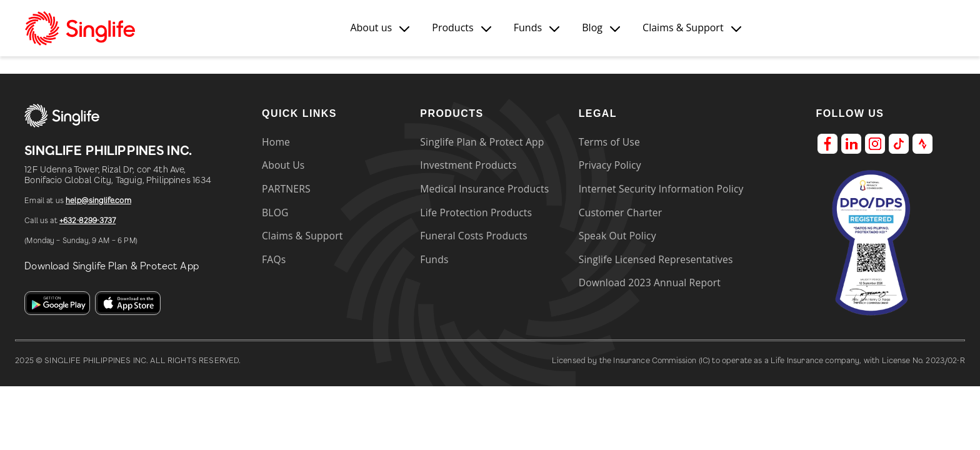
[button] (380, 28)
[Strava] (922, 143)
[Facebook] (827, 143)
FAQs (274, 259)
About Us (283, 165)
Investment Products (468, 165)
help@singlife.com (98, 201)
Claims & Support (302, 236)
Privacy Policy (610, 165)
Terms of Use (609, 142)
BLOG (275, 212)
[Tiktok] (899, 143)
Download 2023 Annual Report (650, 282)
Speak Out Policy (617, 236)
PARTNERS (286, 189)
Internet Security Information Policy (661, 189)
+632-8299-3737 (87, 221)
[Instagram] (875, 143)
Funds (434, 259)
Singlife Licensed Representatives (656, 259)
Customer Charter (621, 212)
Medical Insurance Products (484, 189)
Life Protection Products (476, 212)
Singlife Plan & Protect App (482, 142)
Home (276, 142)
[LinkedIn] (851, 143)
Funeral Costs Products (474, 236)
